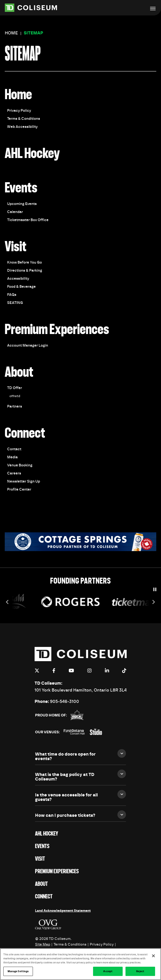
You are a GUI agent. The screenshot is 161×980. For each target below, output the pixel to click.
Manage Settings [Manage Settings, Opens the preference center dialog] (18, 973)
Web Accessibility (22, 127)
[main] (80, 292)
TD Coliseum (37, 8)
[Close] (153, 957)
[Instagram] (89, 671)
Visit (16, 247)
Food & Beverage (21, 287)
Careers (14, 473)
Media (12, 457)
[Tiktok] (124, 671)
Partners (15, 406)
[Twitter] (37, 671)
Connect (25, 434)
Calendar (15, 212)
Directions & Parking (25, 270)
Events (21, 188)
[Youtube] (71, 671)
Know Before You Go (25, 262)
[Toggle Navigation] (153, 8)
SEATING (15, 303)
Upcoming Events (22, 204)
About (19, 373)
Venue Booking (20, 465)
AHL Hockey (32, 154)
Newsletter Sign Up (24, 481)
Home (11, 33)
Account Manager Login (28, 345)
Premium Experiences (57, 330)
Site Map (43, 944)
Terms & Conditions (24, 119)
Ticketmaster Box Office (28, 220)
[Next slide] (153, 602)
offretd (15, 396)
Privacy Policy (19, 111)
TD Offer (15, 388)
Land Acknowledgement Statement (63, 911)
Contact (14, 449)
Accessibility (18, 279)
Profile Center (19, 489)
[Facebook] (54, 671)
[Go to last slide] (8, 602)
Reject (140, 973)
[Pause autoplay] (155, 589)
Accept (108, 973)
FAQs (12, 295)
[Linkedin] (107, 671)
